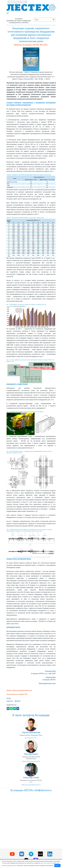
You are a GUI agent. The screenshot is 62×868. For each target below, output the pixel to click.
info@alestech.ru (43, 790)
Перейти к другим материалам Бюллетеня (19, 690)
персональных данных (46, 863)
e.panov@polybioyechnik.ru (31, 761)
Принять (57, 866)
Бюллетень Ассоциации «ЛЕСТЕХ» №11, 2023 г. (31, 45)
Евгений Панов (31, 754)
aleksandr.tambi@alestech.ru (31, 785)
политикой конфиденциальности (10, 866)
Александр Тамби (31, 778)
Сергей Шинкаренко (31, 732)
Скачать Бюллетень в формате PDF (17, 694)
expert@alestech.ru (31, 738)
